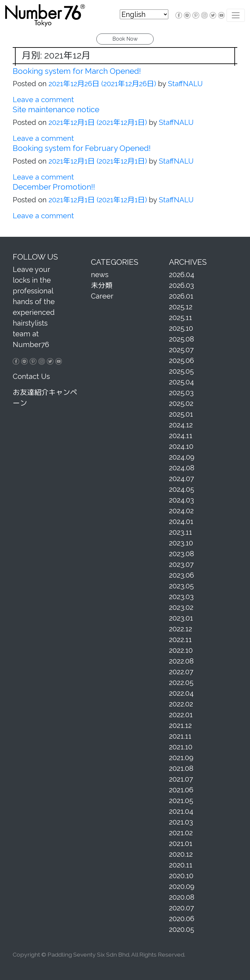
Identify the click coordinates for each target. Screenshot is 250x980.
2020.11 (181, 865)
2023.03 (181, 597)
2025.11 (181, 317)
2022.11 (180, 639)
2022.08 (181, 661)
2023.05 (181, 586)
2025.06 (181, 360)
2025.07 (181, 350)
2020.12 (181, 854)
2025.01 (181, 414)
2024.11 (181, 436)
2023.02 (181, 607)
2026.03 (181, 285)
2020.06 (182, 919)
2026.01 (181, 296)
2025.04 (181, 382)
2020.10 (181, 876)
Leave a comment (43, 100)
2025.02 (181, 403)
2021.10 (181, 747)
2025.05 (181, 371)
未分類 (102, 285)
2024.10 (181, 446)
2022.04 (181, 693)
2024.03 (181, 500)
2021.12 (180, 725)
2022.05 (181, 682)
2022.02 (181, 704)
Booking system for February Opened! (82, 148)
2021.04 (181, 811)
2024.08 (182, 468)
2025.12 (181, 307)
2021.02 (181, 833)
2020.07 (181, 908)
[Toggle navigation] (236, 15)
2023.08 (181, 554)
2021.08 (181, 768)
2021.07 (181, 779)
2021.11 (180, 736)
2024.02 (181, 511)
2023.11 (181, 532)
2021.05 (181, 800)
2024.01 (181, 521)
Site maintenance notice (56, 109)
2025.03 (181, 393)
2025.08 (181, 339)
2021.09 (181, 758)
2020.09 (182, 886)
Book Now (125, 39)
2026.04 (182, 275)
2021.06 (181, 790)
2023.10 (181, 543)
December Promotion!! (54, 187)
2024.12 (181, 425)
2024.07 (181, 478)
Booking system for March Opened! (77, 71)
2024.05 (181, 489)
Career (102, 296)
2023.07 (181, 564)
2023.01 (181, 618)
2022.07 (181, 672)
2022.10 (181, 650)
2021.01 (181, 843)
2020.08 (182, 897)
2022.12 (181, 629)
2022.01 (181, 715)
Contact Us (31, 376)
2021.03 (181, 822)
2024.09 (182, 457)
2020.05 (181, 929)
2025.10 (181, 328)
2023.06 (181, 575)
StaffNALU (184, 84)
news (100, 275)
